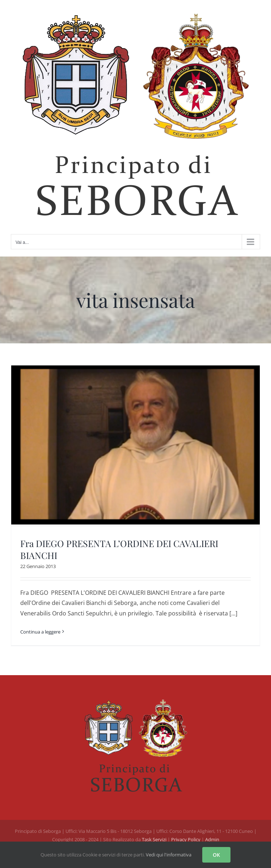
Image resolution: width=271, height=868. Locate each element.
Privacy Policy (186, 839)
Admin (212, 839)
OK (216, 855)
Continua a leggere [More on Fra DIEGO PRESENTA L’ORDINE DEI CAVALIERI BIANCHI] (40, 632)
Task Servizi (154, 839)
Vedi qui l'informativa (169, 855)
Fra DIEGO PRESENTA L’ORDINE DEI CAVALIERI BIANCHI (119, 549)
